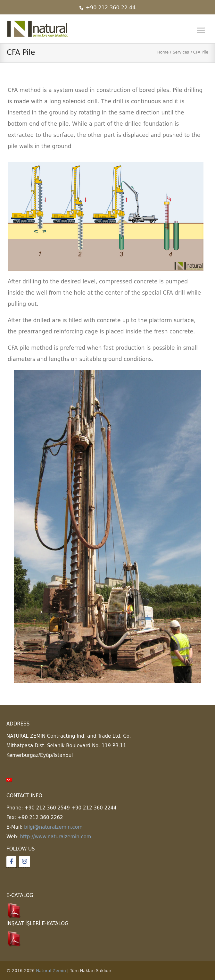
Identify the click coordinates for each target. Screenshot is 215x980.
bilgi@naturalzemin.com (53, 827)
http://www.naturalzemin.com (56, 837)
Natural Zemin (51, 971)
